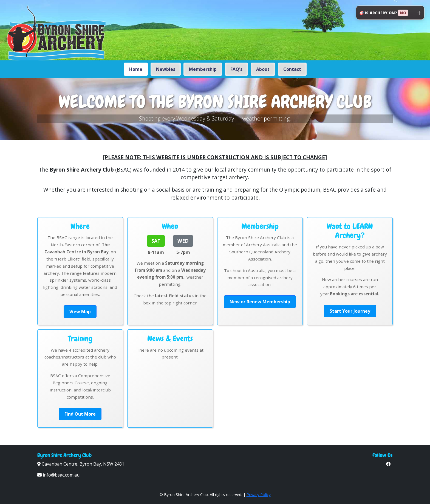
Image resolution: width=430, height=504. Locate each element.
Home (136, 69)
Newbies (166, 69)
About (263, 69)
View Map (80, 312)
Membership (203, 69)
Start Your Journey (350, 311)
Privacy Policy (259, 495)
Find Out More (80, 414)
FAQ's (236, 69)
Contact (292, 69)
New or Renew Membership (260, 302)
